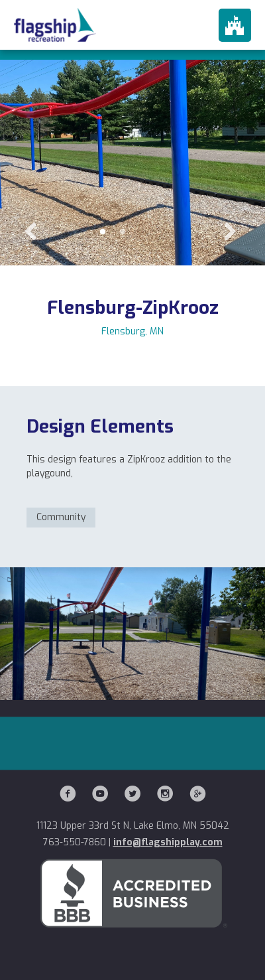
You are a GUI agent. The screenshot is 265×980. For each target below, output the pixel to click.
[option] (132, 133)
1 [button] (103, 232)
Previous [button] (30, 232)
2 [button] (123, 232)
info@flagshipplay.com (168, 842)
